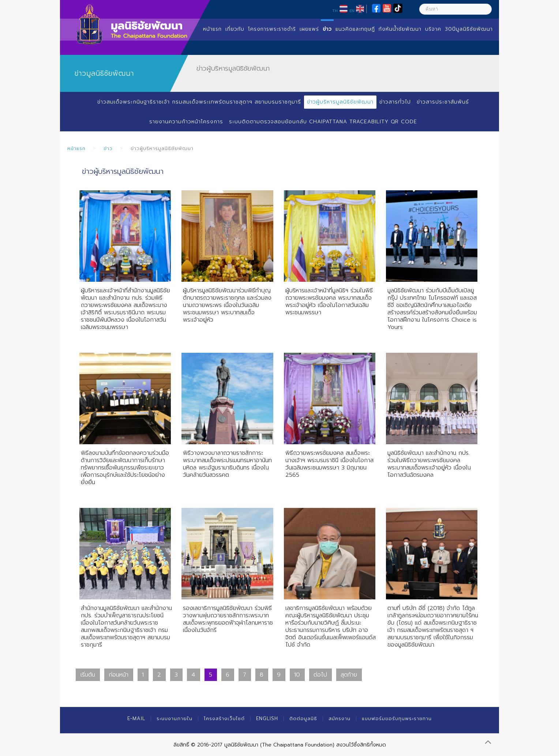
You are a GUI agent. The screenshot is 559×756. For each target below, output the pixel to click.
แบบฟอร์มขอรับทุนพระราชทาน (397, 718)
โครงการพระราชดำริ (272, 29)
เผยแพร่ (309, 29)
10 (297, 675)
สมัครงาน (339, 718)
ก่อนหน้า (119, 675)
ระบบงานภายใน (175, 718)
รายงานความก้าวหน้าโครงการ (186, 122)
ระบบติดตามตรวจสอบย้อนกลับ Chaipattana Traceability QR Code (323, 122)
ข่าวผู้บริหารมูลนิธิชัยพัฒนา (340, 102)
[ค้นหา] (455, 9)
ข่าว (327, 29)
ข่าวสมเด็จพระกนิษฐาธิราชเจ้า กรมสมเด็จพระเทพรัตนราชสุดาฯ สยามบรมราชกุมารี (199, 102)
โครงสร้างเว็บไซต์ (224, 718)
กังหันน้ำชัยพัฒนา (400, 29)
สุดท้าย (349, 675)
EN (352, 11)
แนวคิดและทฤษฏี (355, 29)
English (267, 718)
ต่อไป (320, 675)
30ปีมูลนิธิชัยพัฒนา (469, 29)
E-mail (136, 718)
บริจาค (433, 29)
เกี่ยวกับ (235, 29)
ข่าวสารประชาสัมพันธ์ (443, 102)
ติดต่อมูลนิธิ (303, 718)
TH (335, 11)
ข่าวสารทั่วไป (395, 102)
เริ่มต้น (88, 675)
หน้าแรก (212, 29)
